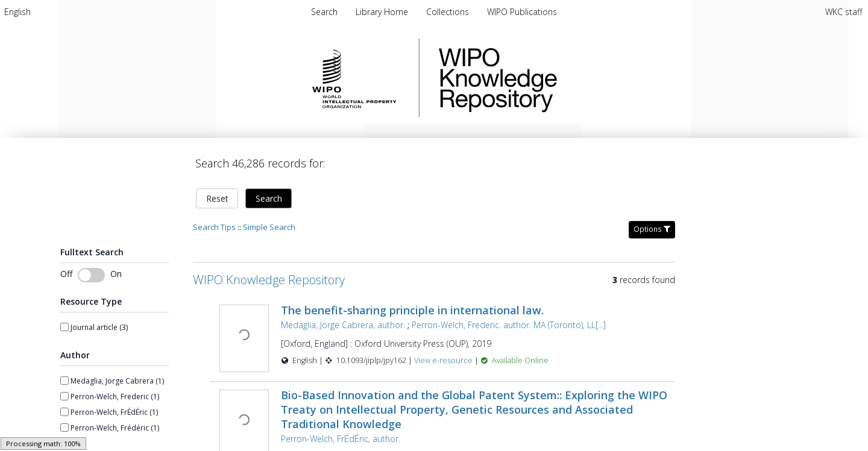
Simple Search (269, 220)
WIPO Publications (522, 12)
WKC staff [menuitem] (844, 12)
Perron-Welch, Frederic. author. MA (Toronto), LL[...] (508, 318)
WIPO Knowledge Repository (547, 78)
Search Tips (214, 220)
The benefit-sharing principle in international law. (411, 303)
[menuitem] (17, 12)
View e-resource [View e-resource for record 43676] (443, 353)
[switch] (91, 268)
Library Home (383, 12)
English (17, 12)
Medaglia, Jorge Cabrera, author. (342, 318)
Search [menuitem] (324, 12)
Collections (449, 12)
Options (652, 222)
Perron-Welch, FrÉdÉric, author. (339, 430)
